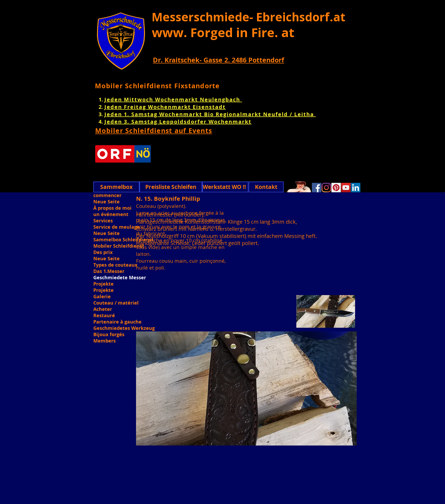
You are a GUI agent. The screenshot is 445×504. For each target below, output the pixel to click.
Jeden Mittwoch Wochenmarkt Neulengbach (173, 99)
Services (103, 221)
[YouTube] (346, 188)
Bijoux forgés (109, 335)
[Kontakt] (266, 187)
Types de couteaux (115, 265)
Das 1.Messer (109, 271)
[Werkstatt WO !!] (225, 187)
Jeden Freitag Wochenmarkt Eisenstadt (165, 107)
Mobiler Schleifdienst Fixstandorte (157, 86)
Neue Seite (107, 202)
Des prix (103, 252)
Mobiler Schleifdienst (119, 246)
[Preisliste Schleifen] (171, 187)
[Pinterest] (336, 188)
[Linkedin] (356, 188)
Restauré (104, 316)
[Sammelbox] (116, 187)
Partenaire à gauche (117, 322)
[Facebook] (317, 188)
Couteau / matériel (116, 303)
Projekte (103, 284)
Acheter (103, 309)
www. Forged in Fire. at (223, 32)
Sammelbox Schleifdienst (124, 240)
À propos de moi (112, 208)
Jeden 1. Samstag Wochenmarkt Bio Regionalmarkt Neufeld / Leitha (210, 114)
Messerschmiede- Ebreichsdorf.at (248, 17)
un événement (111, 214)
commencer (107, 195)
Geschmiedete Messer (120, 278)
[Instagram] (326, 188)
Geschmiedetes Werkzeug (124, 328)
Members (105, 341)
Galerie (102, 297)
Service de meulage (117, 227)
